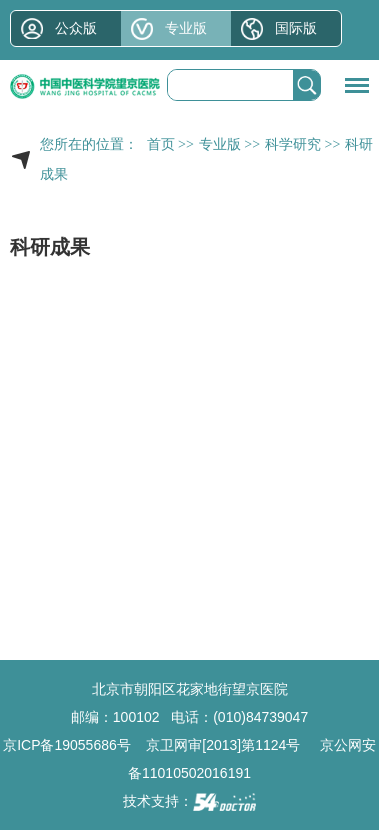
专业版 (186, 28)
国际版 (296, 28)
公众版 (76, 28)
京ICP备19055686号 (67, 745)
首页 (161, 144)
